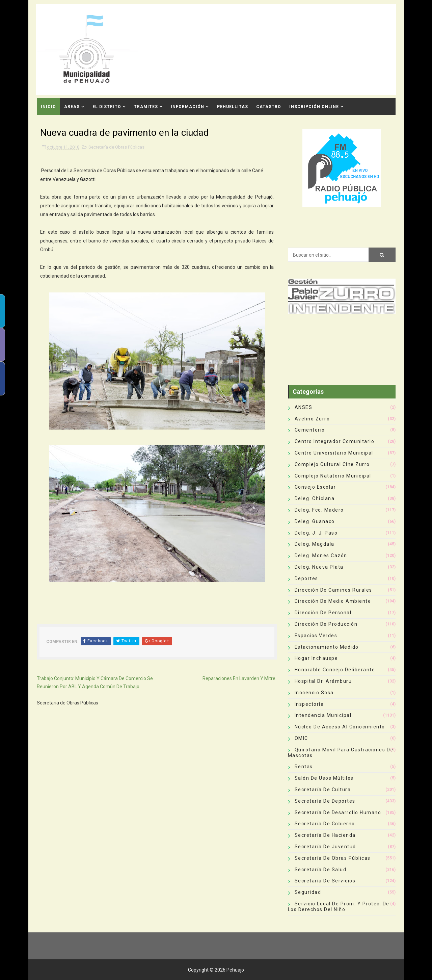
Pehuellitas (233, 107)
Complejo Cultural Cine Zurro (332, 464)
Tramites (146, 107)
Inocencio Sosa (314, 693)
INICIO (48, 107)
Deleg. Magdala (315, 544)
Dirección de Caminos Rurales (333, 590)
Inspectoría (309, 704)
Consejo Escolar (315, 487)
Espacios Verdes (316, 636)
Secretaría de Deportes (325, 801)
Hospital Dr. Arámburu (323, 681)
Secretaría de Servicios (325, 881)
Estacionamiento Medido (327, 647)
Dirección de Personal (323, 613)
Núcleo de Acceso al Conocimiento (340, 727)
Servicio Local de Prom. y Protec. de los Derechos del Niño (339, 907)
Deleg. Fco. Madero (319, 510)
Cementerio (310, 430)
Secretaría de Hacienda (325, 835)
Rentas (304, 767)
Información (187, 107)
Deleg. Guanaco (315, 521)
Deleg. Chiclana (315, 498)
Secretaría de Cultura (323, 790)
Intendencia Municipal (323, 715)
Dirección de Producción (326, 624)
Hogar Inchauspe (316, 658)
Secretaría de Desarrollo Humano (338, 813)
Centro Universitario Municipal (334, 453)
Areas (72, 107)
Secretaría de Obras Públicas (116, 147)
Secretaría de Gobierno (325, 824)
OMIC (301, 738)
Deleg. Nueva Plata (319, 567)
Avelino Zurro (312, 419)
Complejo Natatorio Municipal (333, 476)
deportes (306, 578)
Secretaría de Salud (321, 870)
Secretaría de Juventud (325, 847)
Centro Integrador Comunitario (335, 441)
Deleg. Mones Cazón (321, 556)
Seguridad (308, 892)
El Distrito (107, 107)
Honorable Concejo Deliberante (335, 670)
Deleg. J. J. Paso (316, 533)
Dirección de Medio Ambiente (333, 601)
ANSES (304, 407)
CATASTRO (269, 107)
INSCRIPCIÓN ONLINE (314, 107)
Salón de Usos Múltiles (324, 778)
